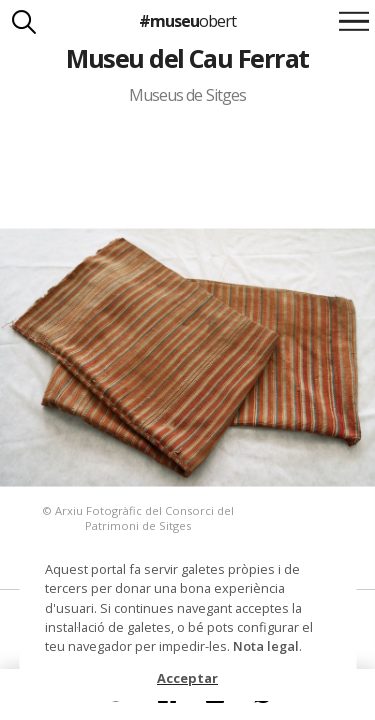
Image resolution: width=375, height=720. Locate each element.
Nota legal (266, 646)
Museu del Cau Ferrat (187, 58)
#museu (187, 21)
